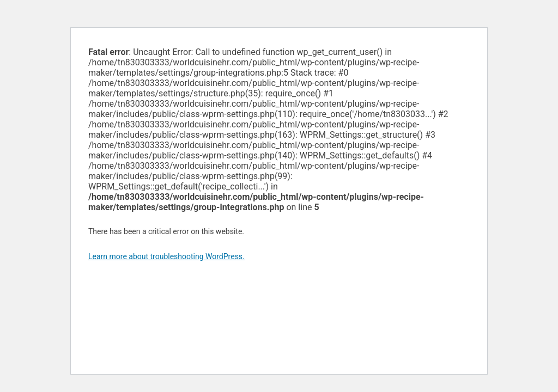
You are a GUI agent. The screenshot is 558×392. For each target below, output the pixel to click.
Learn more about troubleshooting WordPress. (166, 256)
